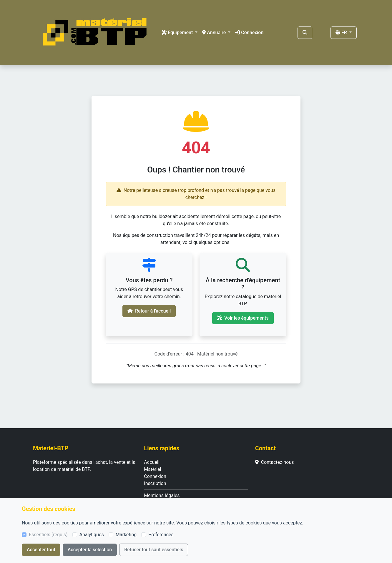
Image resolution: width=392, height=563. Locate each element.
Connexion (249, 33)
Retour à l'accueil (149, 311)
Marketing (126, 535)
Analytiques (92, 535)
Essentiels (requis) (48, 535)
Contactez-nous (275, 462)
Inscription (155, 483)
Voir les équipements (243, 318)
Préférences (161, 535)
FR (342, 33)
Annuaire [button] (215, 33)
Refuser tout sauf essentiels (154, 550)
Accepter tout (41, 550)
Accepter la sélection (90, 550)
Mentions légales (162, 495)
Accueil (152, 462)
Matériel (152, 469)
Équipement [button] (178, 33)
